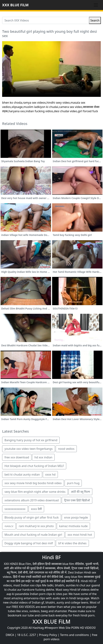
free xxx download (17, 457)
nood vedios (66, 449)
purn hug (73, 483)
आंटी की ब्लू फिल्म (80, 492)
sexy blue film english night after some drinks (35, 492)
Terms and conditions (75, 635)
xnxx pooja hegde (76, 517)
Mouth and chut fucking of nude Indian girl (33, 535)
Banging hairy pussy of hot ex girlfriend (31, 440)
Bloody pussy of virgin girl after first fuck (32, 517)
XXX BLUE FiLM (15, 5)
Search (95, 20)
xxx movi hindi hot (80, 535)
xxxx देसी (36, 509)
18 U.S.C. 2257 (27, 635)
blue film (68, 564)
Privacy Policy (48, 635)
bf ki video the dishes (72, 543)
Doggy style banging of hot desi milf (29, 543)
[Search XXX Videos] (46, 20)
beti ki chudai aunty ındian (22, 474)
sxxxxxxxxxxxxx (15, 509)
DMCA (10, 635)
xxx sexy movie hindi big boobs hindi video (33, 483)
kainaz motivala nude (73, 526)
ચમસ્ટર (9, 526)
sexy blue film (74, 577)
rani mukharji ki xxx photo (36, 526)
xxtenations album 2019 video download (32, 500)
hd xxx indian (43, 457)
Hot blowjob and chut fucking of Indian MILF (34, 466)
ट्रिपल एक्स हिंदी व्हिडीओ (77, 500)
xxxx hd (50, 474)
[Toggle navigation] (96, 5)
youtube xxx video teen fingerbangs (29, 449)
